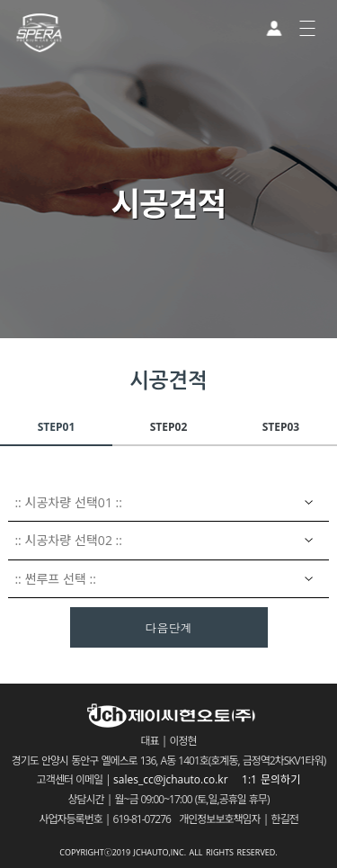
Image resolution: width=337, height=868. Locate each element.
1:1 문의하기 (271, 779)
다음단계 (169, 628)
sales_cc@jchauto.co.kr (176, 779)
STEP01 (57, 427)
